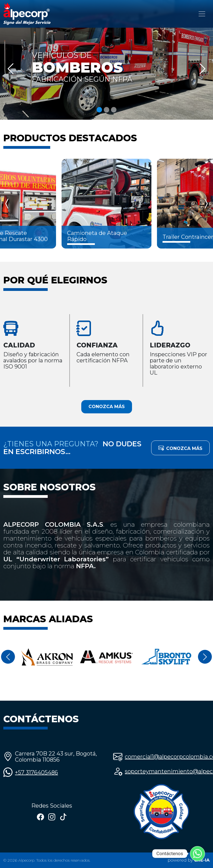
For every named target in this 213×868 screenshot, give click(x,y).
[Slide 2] (106, 110)
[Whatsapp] (197, 854)
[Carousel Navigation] (106, 203)
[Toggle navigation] (202, 14)
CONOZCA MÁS (107, 407)
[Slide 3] (114, 110)
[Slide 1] (99, 110)
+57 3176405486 (36, 772)
